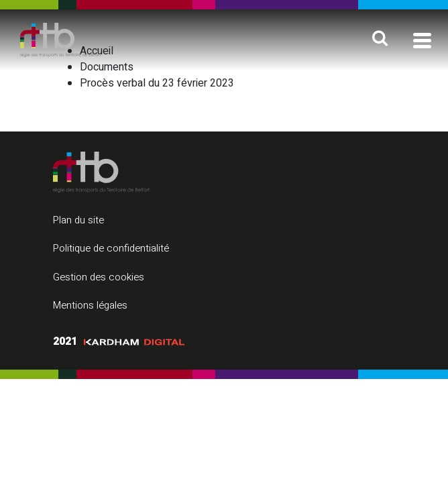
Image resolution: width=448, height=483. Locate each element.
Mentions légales (90, 305)
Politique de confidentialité (111, 248)
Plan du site (78, 220)
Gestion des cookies (99, 277)
